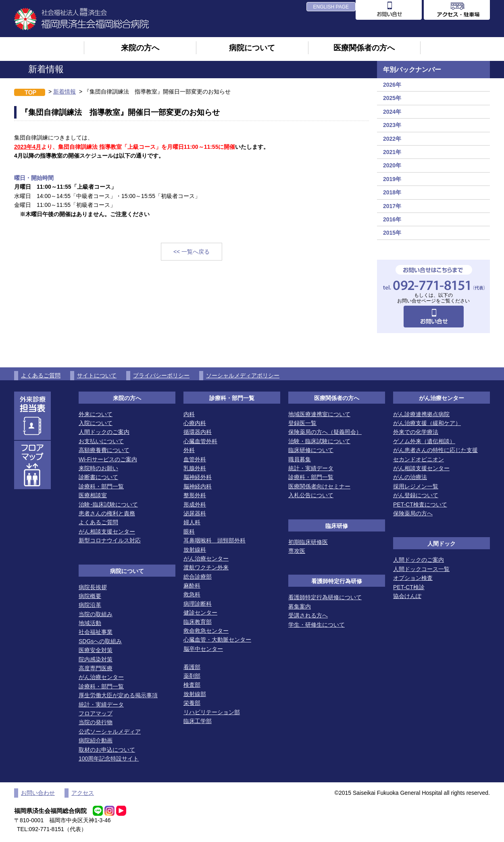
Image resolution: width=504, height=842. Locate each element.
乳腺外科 (195, 468)
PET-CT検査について (420, 504)
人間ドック (442, 544)
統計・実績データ (101, 704)
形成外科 (195, 504)
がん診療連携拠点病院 (421, 414)
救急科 (192, 594)
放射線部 (195, 694)
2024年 (392, 112)
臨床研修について (311, 450)
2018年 (392, 192)
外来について (96, 414)
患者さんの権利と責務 (107, 513)
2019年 (392, 179)
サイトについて (97, 375)
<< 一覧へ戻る (192, 252)
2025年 (392, 98)
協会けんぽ (407, 596)
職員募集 (300, 459)
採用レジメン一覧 (416, 486)
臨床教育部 (198, 622)
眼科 (189, 531)
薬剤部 (192, 676)
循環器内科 (198, 432)
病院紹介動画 (96, 740)
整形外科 (195, 495)
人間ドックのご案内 (104, 432)
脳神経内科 (198, 486)
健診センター (200, 613)
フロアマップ (96, 713)
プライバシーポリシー (161, 375)
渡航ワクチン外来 (206, 567)
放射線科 (195, 550)
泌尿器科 (195, 513)
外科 (189, 450)
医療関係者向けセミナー (319, 486)
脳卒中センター (203, 649)
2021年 (392, 152)
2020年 (392, 165)
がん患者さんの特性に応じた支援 (435, 450)
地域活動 (90, 623)
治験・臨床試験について (319, 441)
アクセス (83, 793)
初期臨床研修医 (308, 542)
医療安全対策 (96, 650)
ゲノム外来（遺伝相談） (424, 441)
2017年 (392, 206)
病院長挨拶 (93, 587)
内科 (189, 414)
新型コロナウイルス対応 (110, 540)
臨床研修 (337, 526)
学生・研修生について (317, 625)
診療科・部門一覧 (101, 486)
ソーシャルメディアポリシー (243, 375)
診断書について (98, 477)
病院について (252, 48)
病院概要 (90, 596)
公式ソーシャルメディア (110, 732)
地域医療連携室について (319, 414)
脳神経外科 (198, 477)
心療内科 (195, 423)
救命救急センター (206, 631)
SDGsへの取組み (100, 641)
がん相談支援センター (107, 531)
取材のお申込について (107, 750)
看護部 (192, 667)
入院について (96, 423)
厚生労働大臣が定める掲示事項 (118, 695)
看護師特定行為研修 (337, 581)
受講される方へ (308, 615)
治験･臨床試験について (108, 504)
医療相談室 (93, 495)
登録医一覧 (302, 423)
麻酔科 (192, 586)
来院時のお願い (98, 468)
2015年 (392, 233)
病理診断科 (198, 604)
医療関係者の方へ (364, 48)
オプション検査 (413, 578)
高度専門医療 (96, 668)
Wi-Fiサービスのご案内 (108, 459)
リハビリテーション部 (212, 712)
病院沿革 (90, 605)
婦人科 (192, 522)
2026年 (392, 85)
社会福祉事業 (96, 632)
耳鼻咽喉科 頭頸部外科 (215, 540)
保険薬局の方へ (413, 513)
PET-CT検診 (409, 587)
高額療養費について (104, 450)
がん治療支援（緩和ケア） (427, 423)
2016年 (392, 219)
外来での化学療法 (416, 432)
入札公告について (311, 495)
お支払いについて (101, 441)
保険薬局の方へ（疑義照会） (325, 432)
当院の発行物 (96, 722)
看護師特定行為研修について (325, 597)
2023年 (392, 125)
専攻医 (297, 551)
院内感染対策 (96, 659)
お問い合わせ (38, 793)
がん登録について (416, 495)
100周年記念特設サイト (109, 759)
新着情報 (65, 92)
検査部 (192, 685)
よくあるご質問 (41, 375)
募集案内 (300, 606)
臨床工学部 (198, 721)
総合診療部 (198, 577)
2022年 (392, 139)
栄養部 (192, 703)
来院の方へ (140, 48)
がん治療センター (101, 677)
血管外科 (195, 459)
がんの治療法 (410, 477)
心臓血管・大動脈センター (217, 640)
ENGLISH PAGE (331, 7)
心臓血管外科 (200, 441)
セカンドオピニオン (419, 459)
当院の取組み (96, 614)
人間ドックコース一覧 (421, 569)
